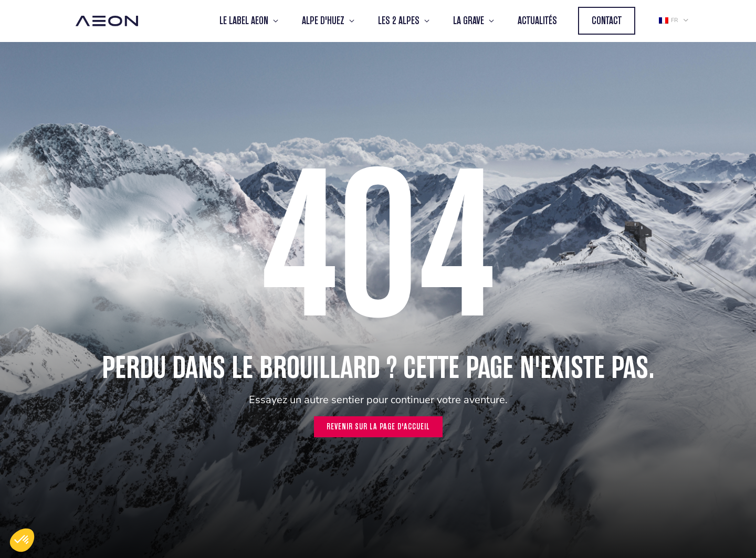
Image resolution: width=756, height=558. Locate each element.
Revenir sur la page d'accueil (378, 427)
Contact (607, 21)
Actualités (537, 21)
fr (668, 20)
